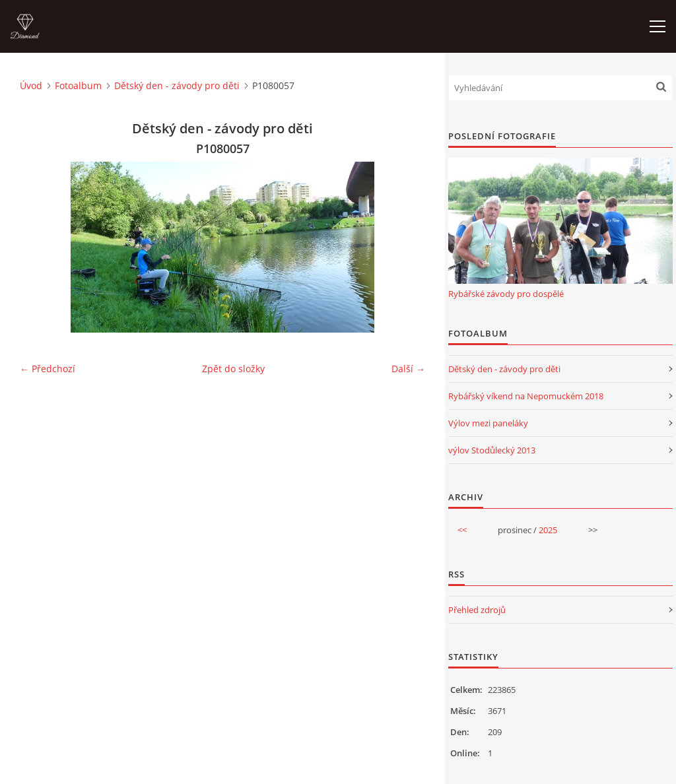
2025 (548, 530)
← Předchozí (48, 369)
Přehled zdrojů (477, 610)
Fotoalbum (78, 85)
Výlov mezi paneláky (488, 423)
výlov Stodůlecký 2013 (492, 450)
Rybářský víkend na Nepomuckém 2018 (526, 396)
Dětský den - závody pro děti (177, 85)
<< (462, 530)
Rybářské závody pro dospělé (506, 294)
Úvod (31, 85)
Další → (408, 369)
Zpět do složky (233, 369)
